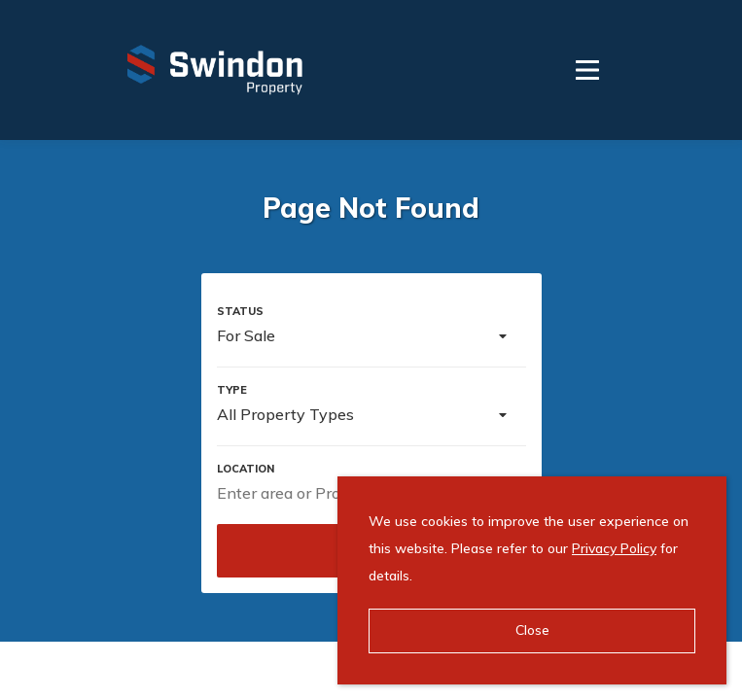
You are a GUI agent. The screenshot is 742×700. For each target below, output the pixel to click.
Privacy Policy (614, 548)
